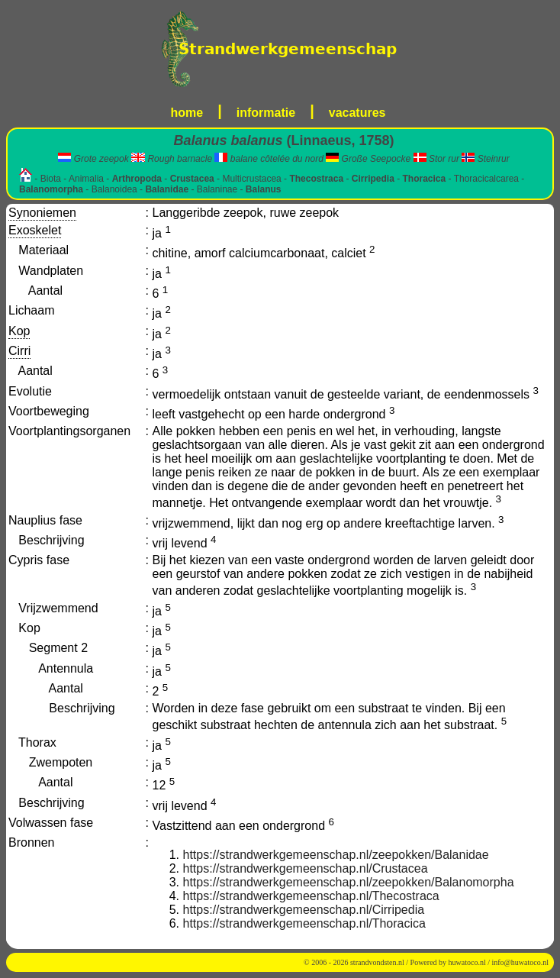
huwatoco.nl (467, 962)
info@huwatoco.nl (520, 962)
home (187, 113)
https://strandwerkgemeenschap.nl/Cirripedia (304, 910)
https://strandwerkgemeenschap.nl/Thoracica (304, 923)
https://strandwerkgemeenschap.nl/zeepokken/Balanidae (336, 855)
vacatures (357, 113)
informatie (266, 113)
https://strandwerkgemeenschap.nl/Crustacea (306, 868)
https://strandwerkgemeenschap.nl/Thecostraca (311, 896)
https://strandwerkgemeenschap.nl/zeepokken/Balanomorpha (349, 882)
